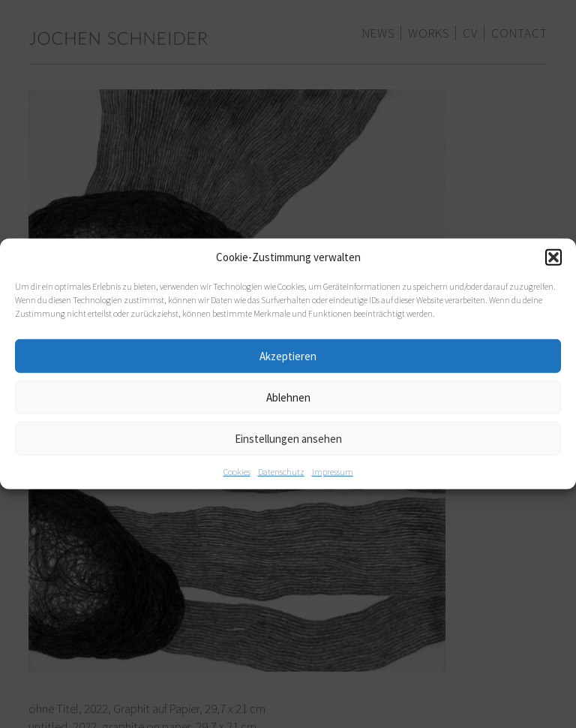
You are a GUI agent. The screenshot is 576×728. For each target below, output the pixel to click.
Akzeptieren (288, 355)
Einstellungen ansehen (288, 438)
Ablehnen (288, 397)
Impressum (333, 472)
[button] (553, 257)
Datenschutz (281, 472)
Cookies (237, 472)
